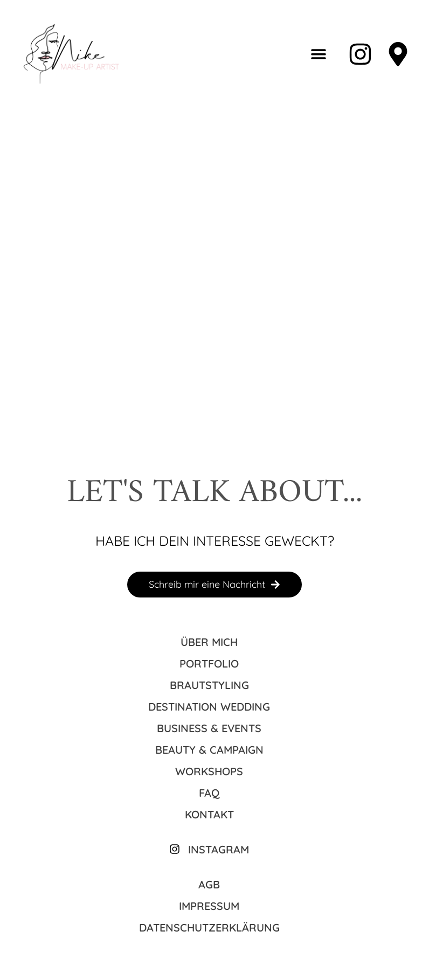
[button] (319, 54)
